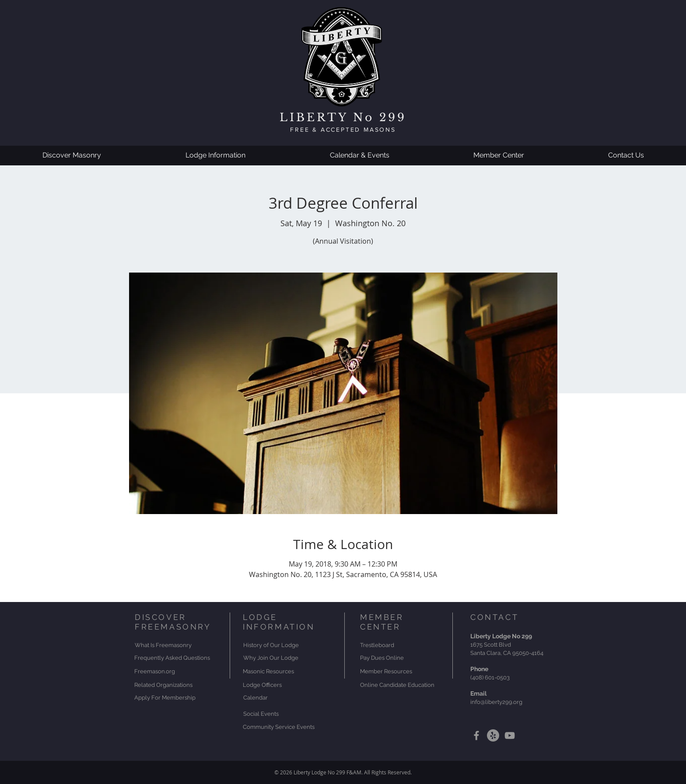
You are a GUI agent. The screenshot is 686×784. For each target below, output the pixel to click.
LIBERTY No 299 (343, 117)
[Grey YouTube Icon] (510, 735)
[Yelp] (493, 735)
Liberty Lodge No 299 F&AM (327, 772)
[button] (72, 155)
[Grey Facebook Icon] (476, 735)
